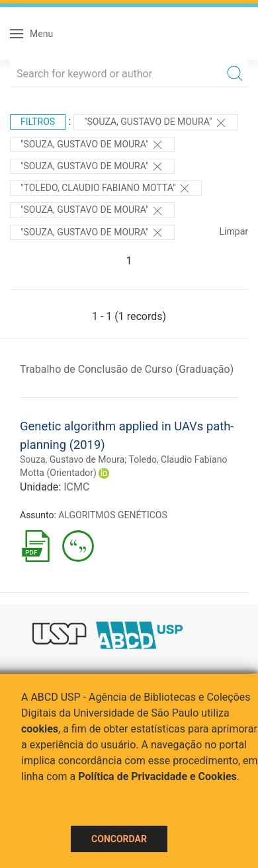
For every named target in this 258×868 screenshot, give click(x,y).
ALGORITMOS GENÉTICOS (112, 515)
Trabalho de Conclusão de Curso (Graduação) (127, 369)
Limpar (234, 231)
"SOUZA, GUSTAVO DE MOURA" (92, 167)
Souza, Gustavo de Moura (72, 459)
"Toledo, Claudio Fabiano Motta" (106, 188)
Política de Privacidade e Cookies (157, 776)
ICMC (76, 487)
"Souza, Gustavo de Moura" (156, 123)
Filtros (38, 122)
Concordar (119, 839)
